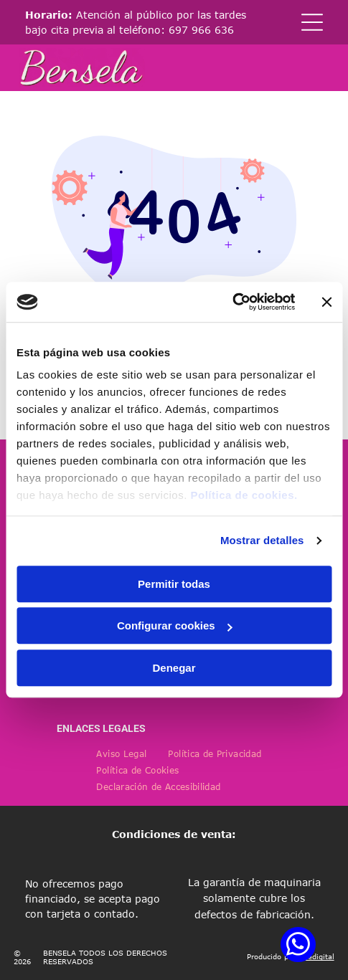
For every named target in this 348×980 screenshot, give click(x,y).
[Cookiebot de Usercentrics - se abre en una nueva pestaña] (232, 303)
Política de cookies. (244, 496)
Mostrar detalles (262, 541)
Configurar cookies (175, 626)
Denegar (174, 668)
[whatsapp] (298, 946)
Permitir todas (174, 584)
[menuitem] (121, 754)
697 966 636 (201, 30)
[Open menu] (312, 22)
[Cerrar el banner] (326, 302)
